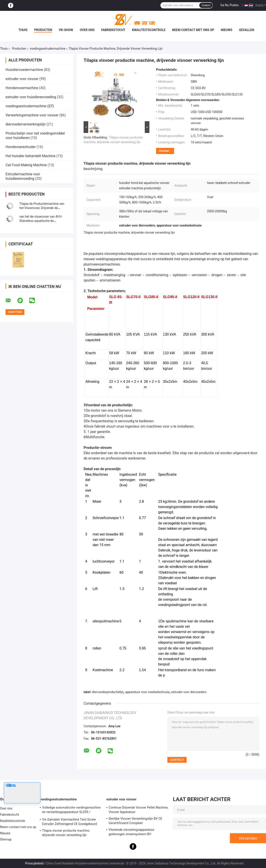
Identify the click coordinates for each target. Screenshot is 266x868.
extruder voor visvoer (22, 79)
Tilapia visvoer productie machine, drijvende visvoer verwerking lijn (66, 833)
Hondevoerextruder (21, 147)
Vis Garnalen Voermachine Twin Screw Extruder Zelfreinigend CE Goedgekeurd (69, 822)
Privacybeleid (34, 863)
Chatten (164, 151)
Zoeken (206, 5)
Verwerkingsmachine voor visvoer (32, 115)
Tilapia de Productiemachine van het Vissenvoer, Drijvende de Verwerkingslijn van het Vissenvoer (43, 208)
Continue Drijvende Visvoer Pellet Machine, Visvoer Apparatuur (138, 810)
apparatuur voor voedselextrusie (147, 692)
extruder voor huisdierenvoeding (31, 97)
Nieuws (227, 30)
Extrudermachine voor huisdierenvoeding (23, 176)
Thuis (23, 30)
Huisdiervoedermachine (24, 70)
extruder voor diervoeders (189, 692)
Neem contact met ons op (193, 30)
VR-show (66, 30)
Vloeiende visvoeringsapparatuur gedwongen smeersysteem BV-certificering (131, 833)
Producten (43, 30)
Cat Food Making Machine (26, 165)
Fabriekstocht (113, 30)
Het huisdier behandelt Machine (30, 156)
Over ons (87, 30)
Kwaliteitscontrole (149, 30)
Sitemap (6, 839)
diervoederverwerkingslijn (26, 124)
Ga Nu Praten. (230, 5)
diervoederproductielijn (108, 692)
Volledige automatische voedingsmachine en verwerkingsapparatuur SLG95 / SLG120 (71, 810)
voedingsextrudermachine (48, 49)
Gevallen (246, 30)
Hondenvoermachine (22, 88)
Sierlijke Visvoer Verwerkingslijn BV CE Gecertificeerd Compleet (135, 821)
